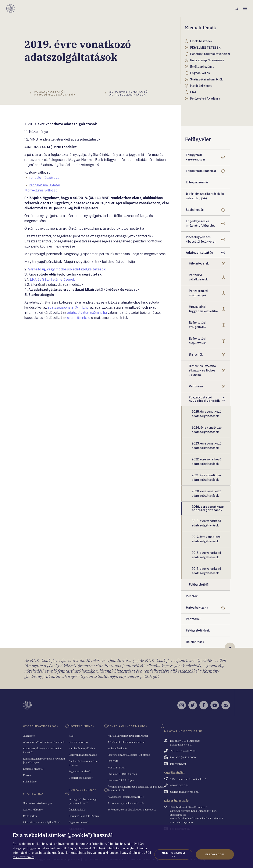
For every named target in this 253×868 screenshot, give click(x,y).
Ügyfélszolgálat (78, 810)
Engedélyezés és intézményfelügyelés (201, 223)
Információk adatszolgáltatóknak (42, 822)
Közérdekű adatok (34, 769)
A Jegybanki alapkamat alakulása (126, 742)
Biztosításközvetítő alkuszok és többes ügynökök (202, 370)
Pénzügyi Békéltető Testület (85, 816)
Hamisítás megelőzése (82, 748)
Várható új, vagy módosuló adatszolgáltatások (67, 269)
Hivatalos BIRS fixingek (121, 780)
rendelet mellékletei (45, 185)
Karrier (27, 775)
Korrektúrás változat (41, 190)
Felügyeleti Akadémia (201, 171)
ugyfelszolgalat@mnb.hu (184, 792)
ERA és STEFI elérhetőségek (52, 279)
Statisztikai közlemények (38, 803)
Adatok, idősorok (33, 810)
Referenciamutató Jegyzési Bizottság (129, 755)
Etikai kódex (30, 781)
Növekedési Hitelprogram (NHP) (126, 797)
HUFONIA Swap (117, 767)
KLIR (72, 736)
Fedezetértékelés (117, 748)
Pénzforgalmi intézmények (198, 293)
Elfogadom (215, 854)
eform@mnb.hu (79, 318)
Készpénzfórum (78, 742)
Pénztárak (196, 386)
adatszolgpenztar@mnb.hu (68, 307)
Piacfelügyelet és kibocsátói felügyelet (201, 239)
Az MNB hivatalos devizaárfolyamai (128, 736)
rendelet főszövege (44, 178)
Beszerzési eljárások (81, 778)
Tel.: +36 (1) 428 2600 (183, 751)
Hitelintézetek (199, 263)
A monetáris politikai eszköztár (126, 803)
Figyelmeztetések (79, 822)
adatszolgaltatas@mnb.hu (87, 313)
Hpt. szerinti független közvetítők (204, 309)
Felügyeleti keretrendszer (196, 157)
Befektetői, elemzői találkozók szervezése (132, 810)
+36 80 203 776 (179, 785)
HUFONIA (113, 761)
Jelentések (29, 736)
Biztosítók (196, 355)
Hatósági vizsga (197, 608)
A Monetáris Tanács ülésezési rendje (44, 742)
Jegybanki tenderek (80, 771)
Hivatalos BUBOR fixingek (122, 774)
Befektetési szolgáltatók (198, 325)
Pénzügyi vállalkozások (198, 277)
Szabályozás (195, 210)
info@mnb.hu (178, 764)
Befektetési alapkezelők (197, 341)
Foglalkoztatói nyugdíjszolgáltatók (204, 399)
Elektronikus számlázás (83, 755)
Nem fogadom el (173, 854)
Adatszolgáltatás (199, 253)
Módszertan (30, 816)
